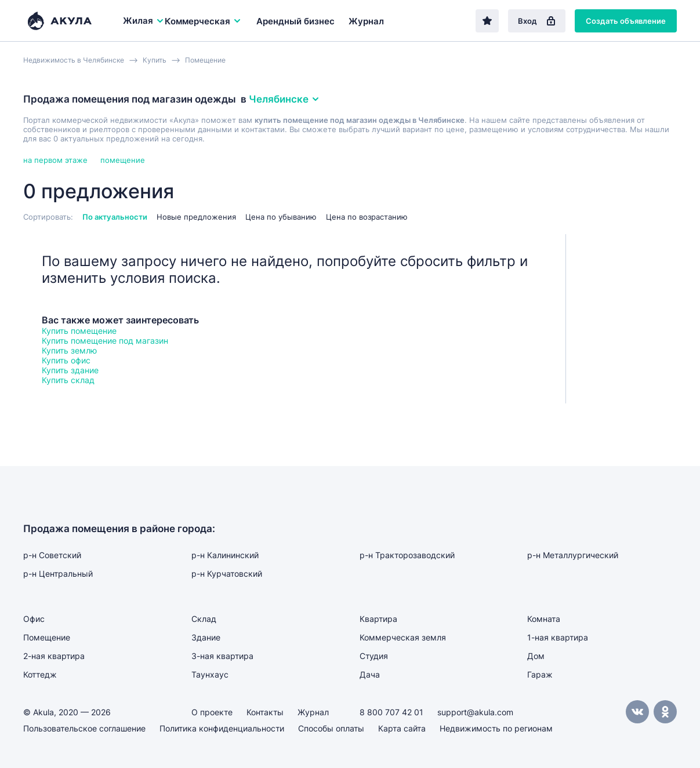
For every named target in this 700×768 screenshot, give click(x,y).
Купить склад (68, 380)
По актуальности (115, 217)
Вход (537, 21)
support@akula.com (475, 712)
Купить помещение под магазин (105, 341)
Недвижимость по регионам (496, 728)
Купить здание (70, 370)
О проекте (212, 712)
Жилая (144, 21)
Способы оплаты (331, 728)
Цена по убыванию (281, 217)
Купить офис (66, 360)
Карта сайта (402, 728)
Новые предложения (196, 217)
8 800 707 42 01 (391, 712)
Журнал (366, 21)
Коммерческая (203, 21)
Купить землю (69, 350)
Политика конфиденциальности (222, 728)
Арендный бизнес (295, 21)
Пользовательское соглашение (84, 728)
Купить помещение (79, 331)
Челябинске (284, 99)
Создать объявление (626, 21)
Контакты (265, 712)
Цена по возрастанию (367, 217)
